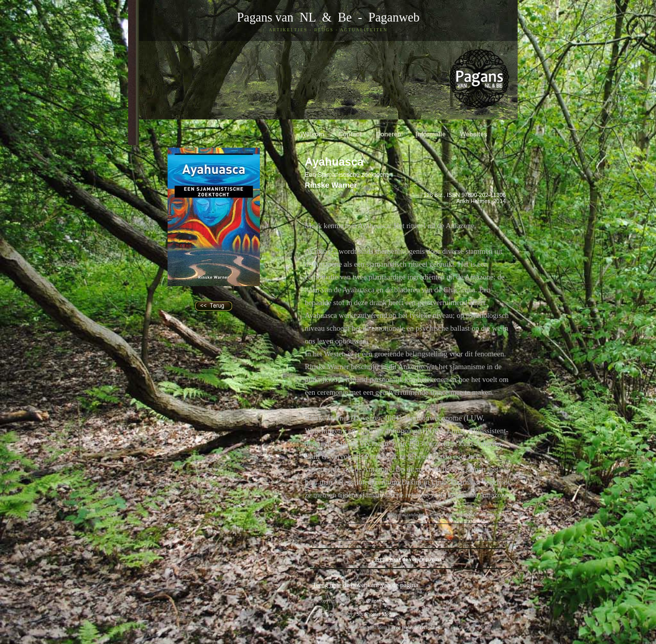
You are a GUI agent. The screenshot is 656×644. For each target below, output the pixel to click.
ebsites (474, 134)
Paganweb (394, 17)
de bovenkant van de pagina (365, 585)
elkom (312, 134)
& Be (334, 17)
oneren (389, 134)
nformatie (431, 134)
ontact (350, 134)
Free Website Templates (415, 627)
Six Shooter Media (375, 614)
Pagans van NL (276, 17)
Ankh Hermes (473, 201)
